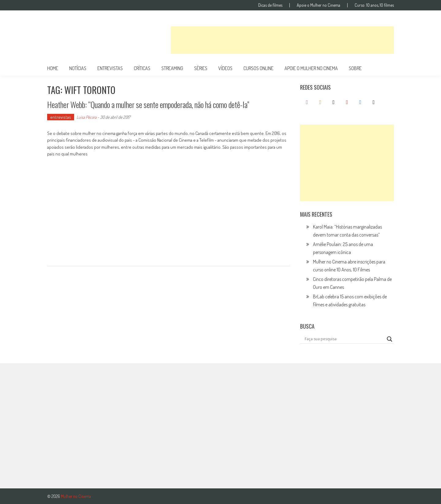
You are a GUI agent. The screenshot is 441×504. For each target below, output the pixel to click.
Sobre (355, 68)
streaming (172, 68)
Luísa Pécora (87, 117)
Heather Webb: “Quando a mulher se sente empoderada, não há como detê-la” (148, 105)
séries (201, 68)
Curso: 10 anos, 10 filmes (374, 5)
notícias (78, 68)
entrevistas (110, 68)
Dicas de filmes (270, 5)
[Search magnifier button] (390, 339)
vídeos (225, 68)
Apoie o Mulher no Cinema (318, 5)
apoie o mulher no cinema (311, 68)
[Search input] (344, 339)
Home (53, 68)
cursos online (258, 68)
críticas (142, 68)
